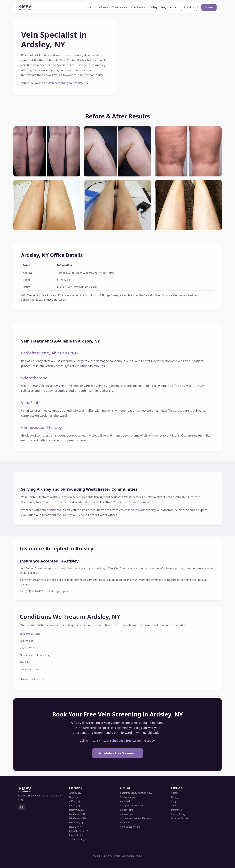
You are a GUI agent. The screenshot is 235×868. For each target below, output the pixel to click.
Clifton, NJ (74, 801)
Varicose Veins (27, 648)
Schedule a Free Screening (117, 753)
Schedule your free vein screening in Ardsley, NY (55, 83)
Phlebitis (24, 662)
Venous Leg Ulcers (30, 669)
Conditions (139, 7)
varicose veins (129, 510)
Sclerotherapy (34, 378)
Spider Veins (26, 641)
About (173, 7)
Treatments (120, 7)
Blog (164, 7)
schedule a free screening (128, 741)
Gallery (153, 7)
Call (189, 7)
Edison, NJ (75, 806)
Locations (102, 7)
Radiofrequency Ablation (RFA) (49, 353)
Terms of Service (180, 818)
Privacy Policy (178, 814)
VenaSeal (30, 403)
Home (88, 7)
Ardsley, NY (75, 793)
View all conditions (32, 679)
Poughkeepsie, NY (79, 831)
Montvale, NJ (76, 822)
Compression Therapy (41, 427)
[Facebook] (22, 807)
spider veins (57, 510)
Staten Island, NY (78, 839)
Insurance (176, 810)
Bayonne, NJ (76, 797)
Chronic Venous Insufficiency (35, 655)
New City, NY (76, 827)
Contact (209, 7)
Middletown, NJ (77, 814)
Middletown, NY (78, 818)
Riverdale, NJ (76, 835)
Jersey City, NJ (76, 810)
